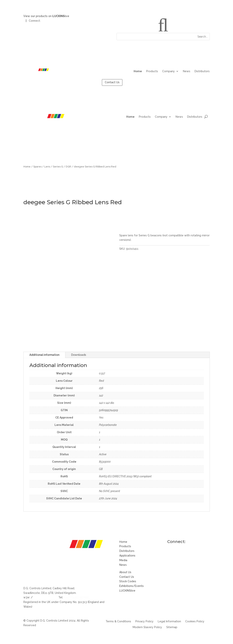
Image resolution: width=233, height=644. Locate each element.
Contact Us (112, 82)
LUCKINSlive (127, 591)
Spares (37, 167)
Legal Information (169, 621)
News (187, 71)
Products (152, 71)
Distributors (202, 71)
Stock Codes (128, 581)
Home (138, 71)
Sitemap (172, 627)
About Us (125, 572)
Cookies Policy (195, 621)
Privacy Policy (144, 621)
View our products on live (46, 16)
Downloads (79, 355)
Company (169, 71)
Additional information (44, 355)
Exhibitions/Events (131, 586)
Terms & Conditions (118, 621)
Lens (47, 167)
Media (123, 560)
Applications (127, 556)
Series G (58, 167)
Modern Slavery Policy (147, 627)
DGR (68, 167)
